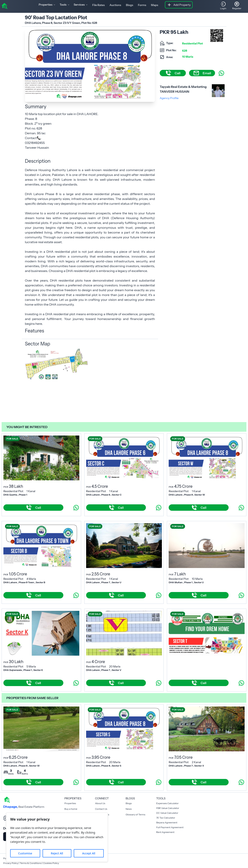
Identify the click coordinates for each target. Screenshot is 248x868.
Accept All (89, 853)
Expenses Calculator (167, 803)
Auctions (115, 5)
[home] (4, 6)
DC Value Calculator (167, 813)
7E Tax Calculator (166, 818)
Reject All (57, 853)
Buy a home (71, 809)
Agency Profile (169, 98)
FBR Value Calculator (168, 808)
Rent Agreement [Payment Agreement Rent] (165, 832)
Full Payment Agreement (170, 827)
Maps (155, 5)
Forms (142, 5)
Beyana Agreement (167, 822)
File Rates (99, 5)
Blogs (129, 5)
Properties (70, 803)
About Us (100, 803)
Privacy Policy (11, 863)
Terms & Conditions (31, 863)
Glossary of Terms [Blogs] (135, 814)
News (129, 809)
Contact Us (101, 809)
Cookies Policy (51, 863)
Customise (25, 853)
